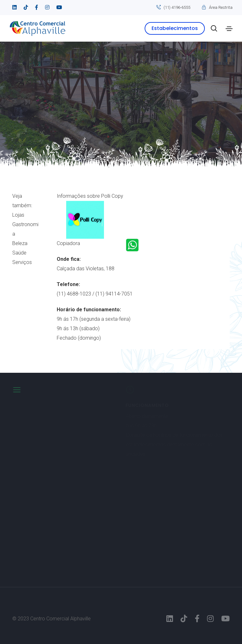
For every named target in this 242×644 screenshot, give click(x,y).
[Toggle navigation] (229, 29)
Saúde (19, 253)
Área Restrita (221, 7)
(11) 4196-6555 (177, 7)
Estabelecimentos (175, 28)
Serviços (22, 262)
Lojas (18, 215)
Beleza (20, 243)
